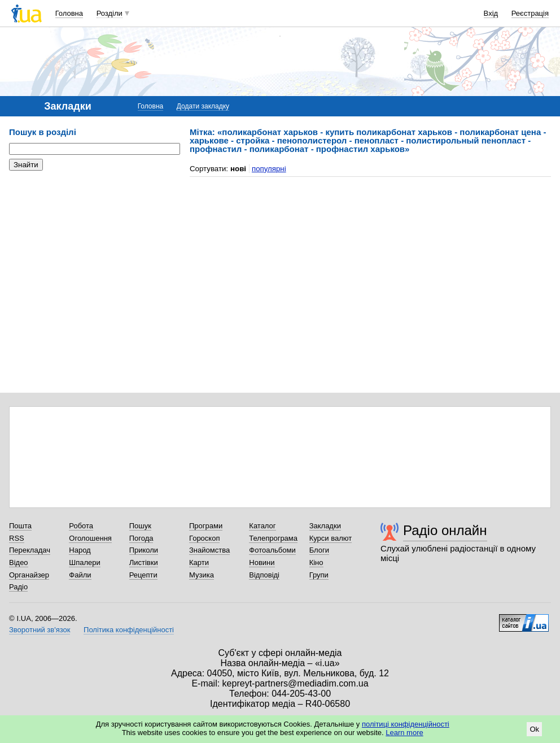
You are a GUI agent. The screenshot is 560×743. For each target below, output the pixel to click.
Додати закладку (203, 106)
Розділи (110, 13)
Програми (206, 526)
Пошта (20, 526)
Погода (141, 538)
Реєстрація (530, 13)
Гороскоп (204, 538)
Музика (202, 575)
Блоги (319, 550)
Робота (81, 526)
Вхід (491, 13)
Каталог (262, 526)
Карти (199, 562)
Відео (19, 562)
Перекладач (30, 550)
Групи (319, 575)
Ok (534, 729)
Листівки (144, 562)
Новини (262, 562)
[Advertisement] (94, 249)
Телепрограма (273, 538)
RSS (17, 538)
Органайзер (29, 575)
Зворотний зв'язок (40, 630)
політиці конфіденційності (406, 724)
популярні (269, 169)
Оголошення (90, 538)
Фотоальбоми (272, 550)
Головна (69, 13)
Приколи (144, 550)
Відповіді (264, 575)
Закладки (325, 526)
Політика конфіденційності (129, 630)
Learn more (404, 733)
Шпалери (85, 562)
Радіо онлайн (445, 530)
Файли (80, 575)
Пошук (140, 526)
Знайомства (209, 550)
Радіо (18, 587)
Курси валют (331, 538)
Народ (80, 550)
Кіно (316, 562)
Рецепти (143, 575)
